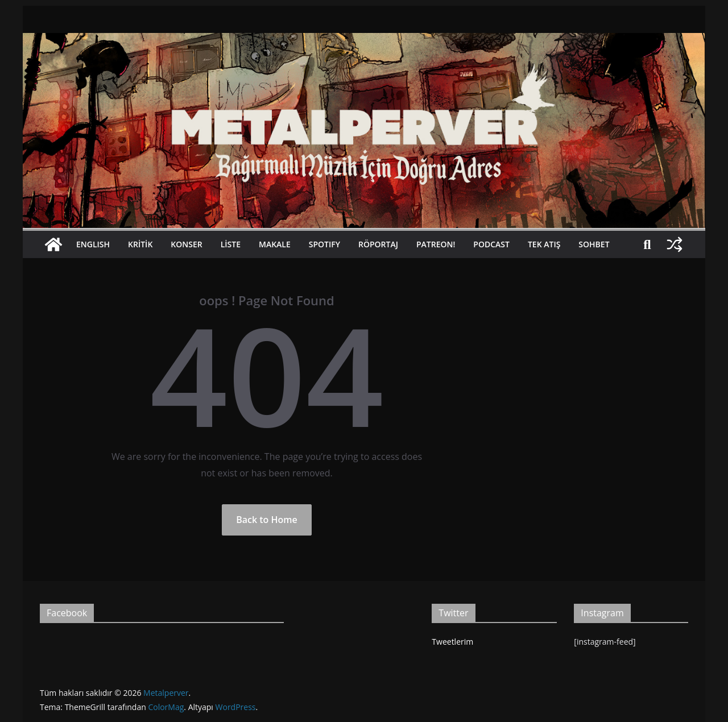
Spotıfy (324, 244)
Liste (231, 244)
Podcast (491, 244)
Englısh (93, 244)
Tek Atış (544, 244)
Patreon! (436, 244)
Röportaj (378, 244)
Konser (186, 244)
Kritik (140, 244)
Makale (275, 244)
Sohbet (594, 244)
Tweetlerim (452, 642)
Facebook (67, 613)
